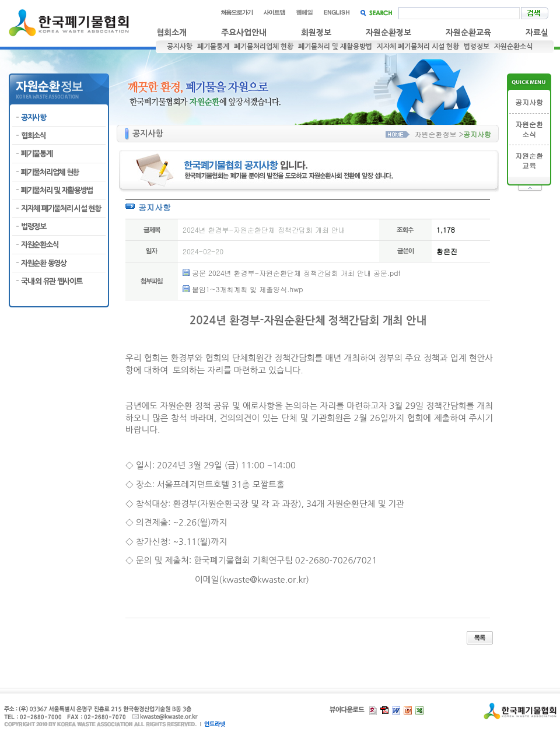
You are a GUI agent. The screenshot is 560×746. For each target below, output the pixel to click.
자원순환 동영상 (44, 263)
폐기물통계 (213, 47)
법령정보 (477, 47)
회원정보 (316, 33)
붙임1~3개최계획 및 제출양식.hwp (247, 289)
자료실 (537, 33)
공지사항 (180, 47)
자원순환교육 (468, 33)
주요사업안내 (244, 33)
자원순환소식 (513, 47)
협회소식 (34, 136)
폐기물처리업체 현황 (264, 47)
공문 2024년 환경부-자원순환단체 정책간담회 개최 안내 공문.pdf (296, 273)
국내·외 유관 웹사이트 (51, 281)
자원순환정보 (388, 33)
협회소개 (171, 33)
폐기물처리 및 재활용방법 (335, 47)
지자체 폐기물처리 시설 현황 (418, 47)
